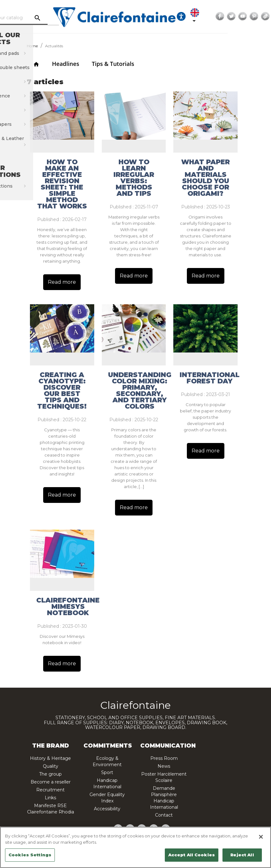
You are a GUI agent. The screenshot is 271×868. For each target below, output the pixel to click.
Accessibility (107, 809)
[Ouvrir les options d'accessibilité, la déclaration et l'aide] (209, 16)
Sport (107, 772)
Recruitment (50, 790)
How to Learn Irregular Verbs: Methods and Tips (134, 178)
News (164, 766)
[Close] (261, 837)
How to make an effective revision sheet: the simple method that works (62, 184)
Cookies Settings (30, 855)
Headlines (66, 64)
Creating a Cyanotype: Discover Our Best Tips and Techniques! (62, 391)
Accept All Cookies (192, 855)
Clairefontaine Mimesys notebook (68, 607)
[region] (135, 847)
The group (50, 774)
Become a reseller (51, 782)
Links (50, 798)
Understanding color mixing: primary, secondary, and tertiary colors (140, 391)
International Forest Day (210, 378)
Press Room (164, 758)
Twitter (259, 16)
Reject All (242, 855)
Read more (62, 282)
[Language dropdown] (224, 16)
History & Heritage (50, 758)
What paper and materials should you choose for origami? (205, 178)
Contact (164, 815)
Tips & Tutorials (113, 64)
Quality (51, 766)
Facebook (248, 16)
